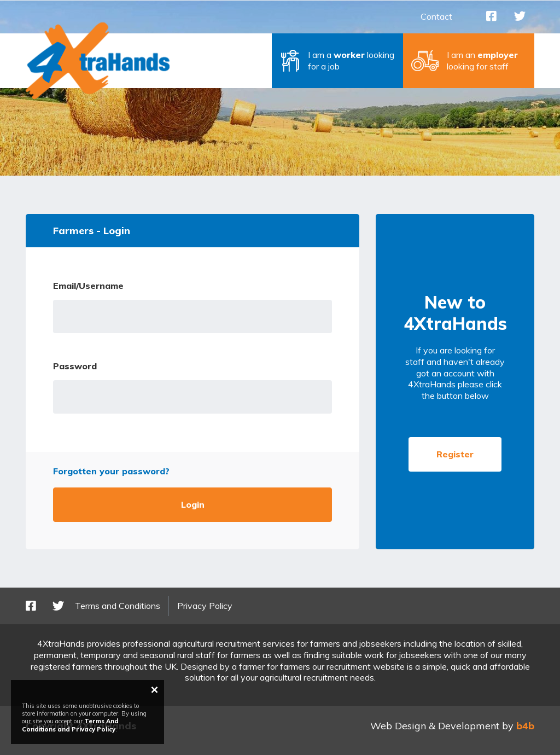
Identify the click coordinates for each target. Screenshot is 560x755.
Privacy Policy (205, 606)
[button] (337, 61)
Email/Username (88, 286)
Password (75, 366)
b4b (525, 726)
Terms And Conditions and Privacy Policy (70, 725)
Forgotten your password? (111, 471)
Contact (436, 16)
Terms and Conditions (118, 606)
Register (455, 454)
